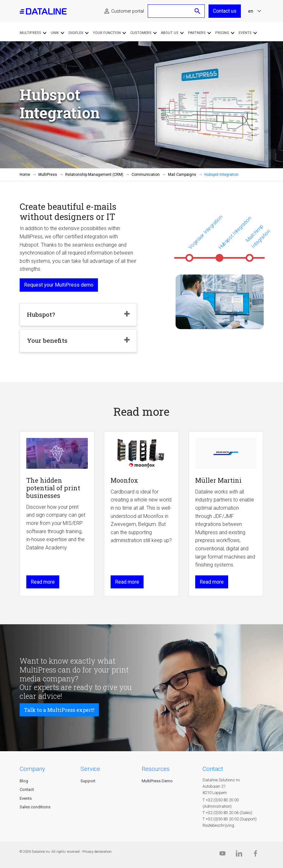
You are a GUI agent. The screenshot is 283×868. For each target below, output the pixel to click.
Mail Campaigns (182, 175)
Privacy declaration (97, 852)
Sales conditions (35, 807)
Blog (24, 781)
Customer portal (128, 11)
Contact (27, 789)
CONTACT (213, 769)
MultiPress (48, 175)
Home (25, 175)
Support (88, 781)
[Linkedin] (239, 855)
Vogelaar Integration (205, 232)
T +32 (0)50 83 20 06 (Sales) (227, 813)
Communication (146, 175)
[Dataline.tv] (222, 855)
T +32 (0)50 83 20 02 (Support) (230, 819)
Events (26, 798)
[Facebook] (255, 855)
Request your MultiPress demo (59, 285)
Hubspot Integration (235, 233)
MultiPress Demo (157, 781)
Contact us (225, 11)
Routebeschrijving (218, 825)
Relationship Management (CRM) (94, 175)
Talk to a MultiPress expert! (59, 710)
